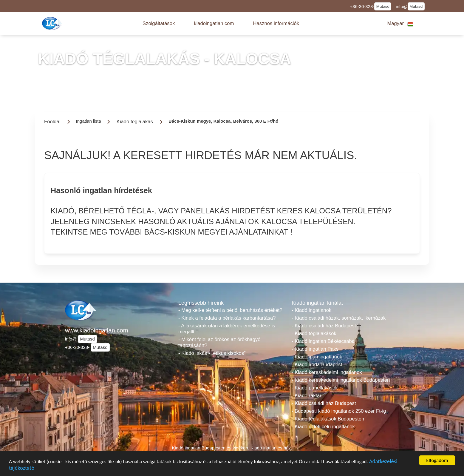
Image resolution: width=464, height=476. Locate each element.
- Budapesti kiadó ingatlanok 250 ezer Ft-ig (339, 411)
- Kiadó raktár (307, 396)
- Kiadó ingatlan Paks (315, 349)
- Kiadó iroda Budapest (317, 365)
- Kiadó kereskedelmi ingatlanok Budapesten (341, 380)
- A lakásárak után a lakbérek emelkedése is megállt (227, 329)
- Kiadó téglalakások (314, 333)
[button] (159, 24)
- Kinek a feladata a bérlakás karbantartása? (227, 318)
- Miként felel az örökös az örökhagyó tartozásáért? (219, 342)
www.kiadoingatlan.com (97, 330)
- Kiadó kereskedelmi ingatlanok (327, 372)
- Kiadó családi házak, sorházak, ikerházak (339, 318)
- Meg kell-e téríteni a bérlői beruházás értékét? (230, 310)
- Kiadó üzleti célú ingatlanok (323, 427)
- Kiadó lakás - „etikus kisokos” (212, 353)
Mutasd (383, 6)
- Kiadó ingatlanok (311, 310)
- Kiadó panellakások (315, 388)
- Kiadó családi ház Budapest (324, 326)
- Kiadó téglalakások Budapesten (328, 419)
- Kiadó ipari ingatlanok (317, 357)
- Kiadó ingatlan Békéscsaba (323, 341)
